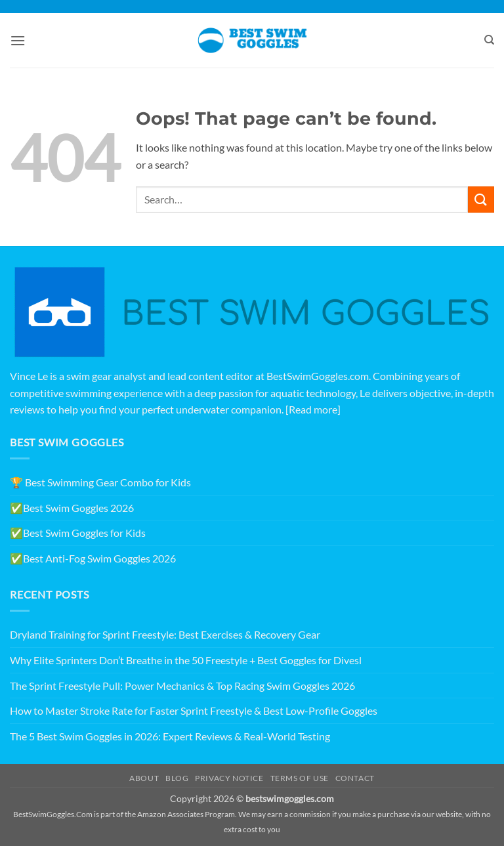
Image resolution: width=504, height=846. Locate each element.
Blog (177, 778)
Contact (355, 778)
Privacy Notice (229, 778)
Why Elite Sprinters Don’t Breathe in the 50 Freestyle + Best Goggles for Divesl (186, 660)
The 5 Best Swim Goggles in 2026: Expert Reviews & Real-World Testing (170, 736)
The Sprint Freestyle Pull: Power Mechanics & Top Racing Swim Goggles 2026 (182, 686)
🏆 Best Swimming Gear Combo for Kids (100, 482)
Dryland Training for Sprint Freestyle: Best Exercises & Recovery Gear (165, 634)
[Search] (489, 40)
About (144, 778)
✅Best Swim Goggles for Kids (78, 533)
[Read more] (313, 409)
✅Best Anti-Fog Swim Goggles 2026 (93, 558)
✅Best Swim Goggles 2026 (72, 508)
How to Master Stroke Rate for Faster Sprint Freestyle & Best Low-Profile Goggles (194, 710)
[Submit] (481, 199)
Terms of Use (300, 778)
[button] (18, 40)
